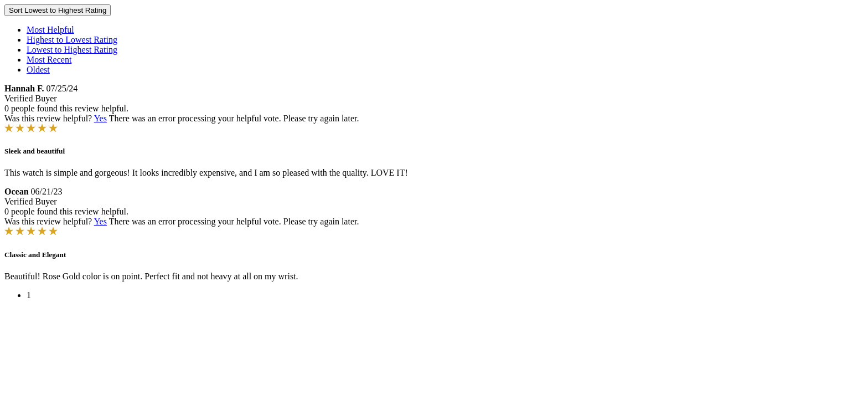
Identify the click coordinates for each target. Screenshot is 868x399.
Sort (58, 10)
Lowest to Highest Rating (72, 50)
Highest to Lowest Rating (72, 40)
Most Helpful (50, 30)
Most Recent (49, 60)
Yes (100, 118)
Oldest (38, 70)
